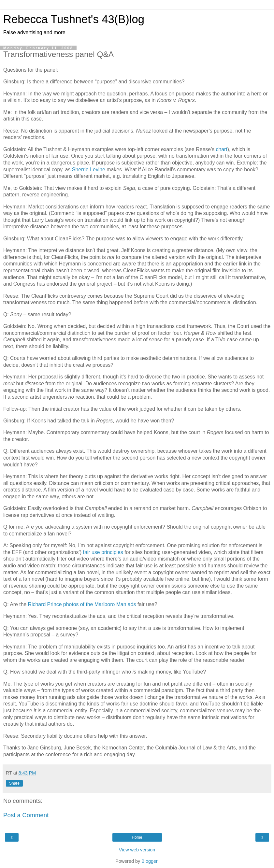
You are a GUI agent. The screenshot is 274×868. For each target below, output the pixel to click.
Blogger (149, 861)
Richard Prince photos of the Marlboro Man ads (82, 604)
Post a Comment (26, 815)
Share (14, 783)
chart (222, 149)
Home (137, 837)
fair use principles (103, 552)
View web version (137, 850)
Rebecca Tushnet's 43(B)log (74, 19)
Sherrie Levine (89, 170)
